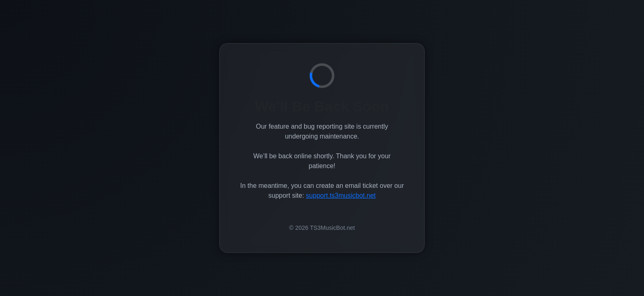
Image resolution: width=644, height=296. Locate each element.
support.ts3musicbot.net (341, 195)
